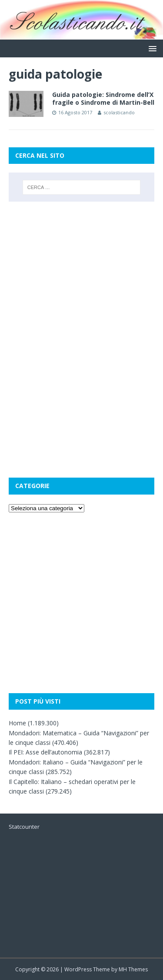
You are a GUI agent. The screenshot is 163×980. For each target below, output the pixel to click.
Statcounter (24, 827)
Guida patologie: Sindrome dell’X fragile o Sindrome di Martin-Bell (103, 98)
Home (17, 723)
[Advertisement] (81, 254)
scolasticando (119, 112)
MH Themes (133, 969)
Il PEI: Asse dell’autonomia (45, 752)
